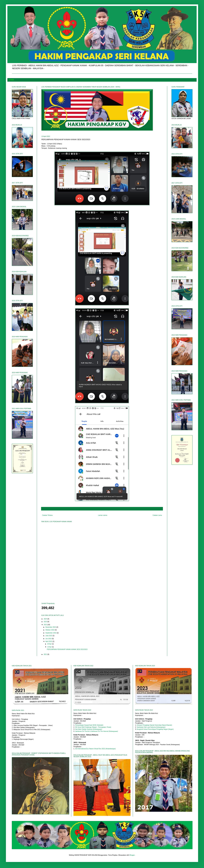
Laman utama (103, 515)
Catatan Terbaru (47, 515)
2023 (45, 622)
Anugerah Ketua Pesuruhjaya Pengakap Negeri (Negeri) (155, 729)
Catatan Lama (157, 515)
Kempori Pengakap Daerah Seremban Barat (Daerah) (154, 725)
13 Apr (50, 647)
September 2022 (51, 633)
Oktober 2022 (50, 630)
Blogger (132, 855)
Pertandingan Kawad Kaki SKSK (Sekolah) (89, 725)
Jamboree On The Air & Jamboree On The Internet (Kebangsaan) (97, 731)
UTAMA (11, 80)
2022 (45, 625)
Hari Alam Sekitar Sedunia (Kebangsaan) (89, 729)
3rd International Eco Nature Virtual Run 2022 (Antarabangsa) (95, 749)
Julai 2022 (49, 636)
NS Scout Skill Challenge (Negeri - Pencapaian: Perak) (93, 727)
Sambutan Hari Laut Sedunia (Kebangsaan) (151, 727)
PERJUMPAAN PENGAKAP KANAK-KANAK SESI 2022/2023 (67, 649)
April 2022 (49, 641)
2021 (45, 654)
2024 (45, 619)
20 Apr (50, 644)
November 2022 (51, 627)
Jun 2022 (49, 639)
